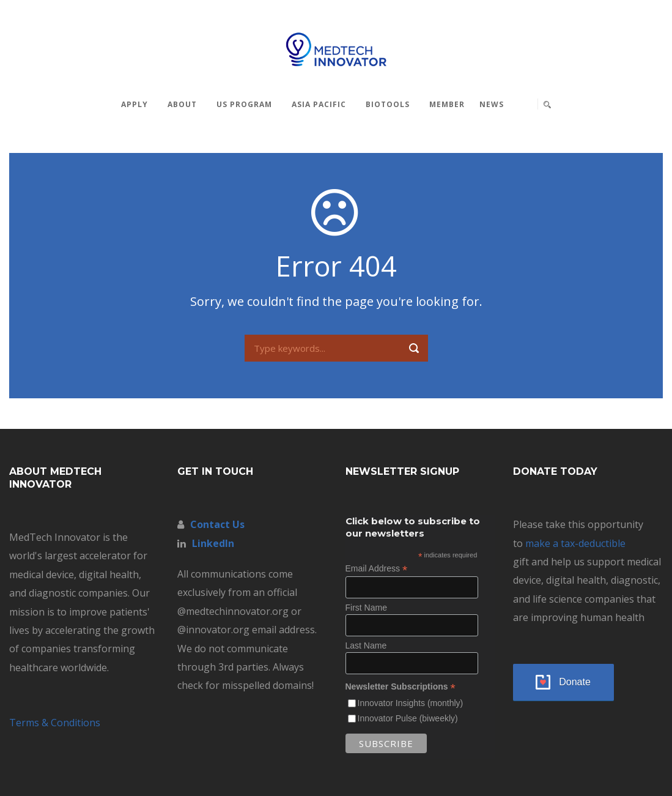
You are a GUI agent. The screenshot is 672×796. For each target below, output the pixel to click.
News (492, 104)
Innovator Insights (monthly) (411, 703)
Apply (135, 104)
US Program (244, 104)
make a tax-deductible (575, 543)
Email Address (377, 569)
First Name (366, 608)
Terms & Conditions (55, 723)
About (182, 104)
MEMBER (447, 104)
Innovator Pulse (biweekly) (408, 718)
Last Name (366, 645)
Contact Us (217, 524)
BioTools (388, 104)
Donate (575, 682)
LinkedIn (213, 543)
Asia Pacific (319, 104)
